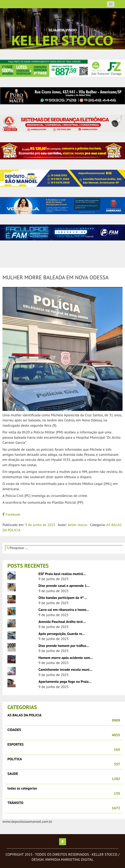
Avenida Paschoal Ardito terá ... (62, 622)
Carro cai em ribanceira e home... (64, 610)
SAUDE (13, 774)
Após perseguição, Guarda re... (62, 634)
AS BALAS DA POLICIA (24, 715)
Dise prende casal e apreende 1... (64, 586)
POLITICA (15, 759)
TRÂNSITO (15, 803)
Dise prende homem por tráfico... (64, 646)
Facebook (11, 514)
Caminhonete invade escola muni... (65, 669)
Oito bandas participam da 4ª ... (63, 598)
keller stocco (78, 525)
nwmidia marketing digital (69, 859)
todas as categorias (22, 788)
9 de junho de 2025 (40, 525)
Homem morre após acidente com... (66, 658)
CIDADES (14, 730)
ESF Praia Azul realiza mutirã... (62, 574)
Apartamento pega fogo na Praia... (65, 681)
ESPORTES (15, 744)
